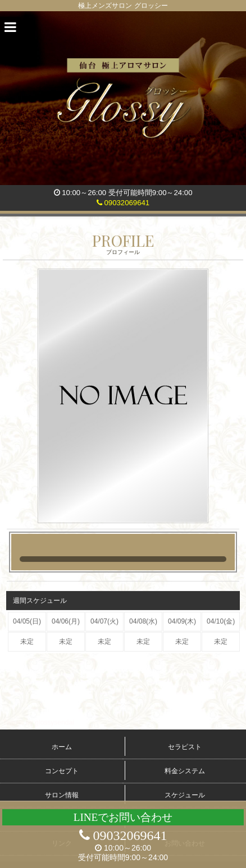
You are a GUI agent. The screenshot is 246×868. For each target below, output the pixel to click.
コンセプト (62, 771)
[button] (11, 27)
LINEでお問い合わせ (123, 817)
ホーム (62, 747)
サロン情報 (62, 795)
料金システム (185, 771)
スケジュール (185, 795)
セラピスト (185, 747)
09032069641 (123, 203)
